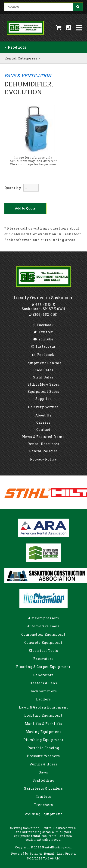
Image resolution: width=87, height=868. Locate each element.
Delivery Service (43, 407)
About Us (43, 415)
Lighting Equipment (43, 715)
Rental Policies (43, 451)
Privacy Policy (43, 459)
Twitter (43, 332)
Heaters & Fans (43, 683)
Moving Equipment (43, 732)
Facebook (43, 325)
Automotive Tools (43, 626)
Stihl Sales (43, 377)
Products (16, 47)
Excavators (43, 659)
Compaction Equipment (43, 634)
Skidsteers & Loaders (43, 788)
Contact (43, 430)
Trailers (43, 796)
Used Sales (43, 370)
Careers (43, 422)
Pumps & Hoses (43, 764)
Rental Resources (43, 444)
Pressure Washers (43, 756)
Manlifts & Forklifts (43, 724)
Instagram (43, 346)
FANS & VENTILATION (28, 75)
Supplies (43, 399)
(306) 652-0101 (43, 314)
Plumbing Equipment (43, 740)
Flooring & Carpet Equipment (43, 667)
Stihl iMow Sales (43, 384)
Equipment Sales (43, 391)
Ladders (43, 699)
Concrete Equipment (43, 642)
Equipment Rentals (43, 363)
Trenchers (43, 805)
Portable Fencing (43, 748)
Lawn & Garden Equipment (43, 707)
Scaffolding (43, 780)
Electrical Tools (43, 651)
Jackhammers (43, 691)
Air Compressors (43, 618)
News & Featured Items (43, 437)
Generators (43, 675)
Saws (43, 772)
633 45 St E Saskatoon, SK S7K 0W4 (43, 307)
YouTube (43, 339)
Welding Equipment (43, 814)
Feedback (43, 355)
